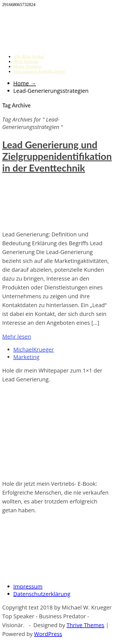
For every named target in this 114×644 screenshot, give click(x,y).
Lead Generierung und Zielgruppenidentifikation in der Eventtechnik (57, 156)
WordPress (48, 634)
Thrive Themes (85, 625)
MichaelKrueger (33, 349)
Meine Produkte (28, 66)
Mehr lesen (17, 336)
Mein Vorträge (26, 61)
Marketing (26, 357)
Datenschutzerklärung (42, 594)
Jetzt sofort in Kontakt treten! (39, 71)
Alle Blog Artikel (29, 56)
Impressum (28, 586)
